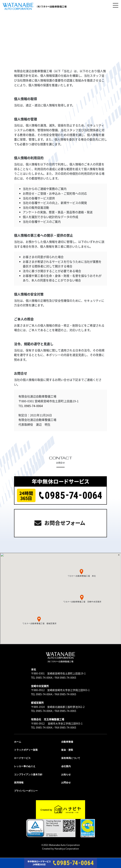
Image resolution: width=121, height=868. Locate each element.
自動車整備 (67, 742)
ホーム (18, 742)
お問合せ (66, 783)
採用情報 (19, 783)
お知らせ (66, 775)
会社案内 (66, 766)
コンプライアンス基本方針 (28, 775)
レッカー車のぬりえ (25, 766)
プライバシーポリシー (26, 791)
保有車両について (71, 758)
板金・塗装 (67, 750)
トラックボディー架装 (26, 750)
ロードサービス (22, 758)
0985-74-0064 (34, 406)
